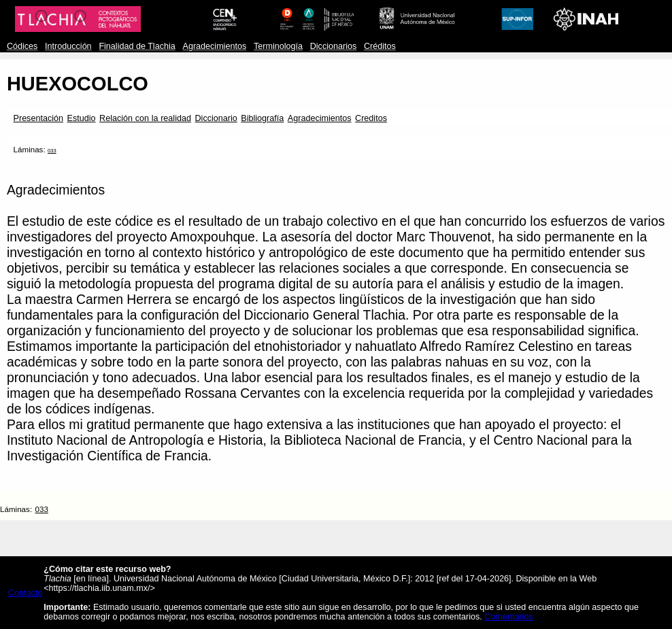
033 (52, 151)
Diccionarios (334, 46)
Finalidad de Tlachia (137, 46)
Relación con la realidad (145, 118)
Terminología (278, 46)
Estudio (82, 118)
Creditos (371, 118)
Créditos (380, 46)
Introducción (68, 46)
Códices (22, 46)
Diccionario (216, 118)
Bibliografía (262, 118)
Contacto (25, 593)
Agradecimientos (215, 46)
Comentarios (508, 617)
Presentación (38, 118)
